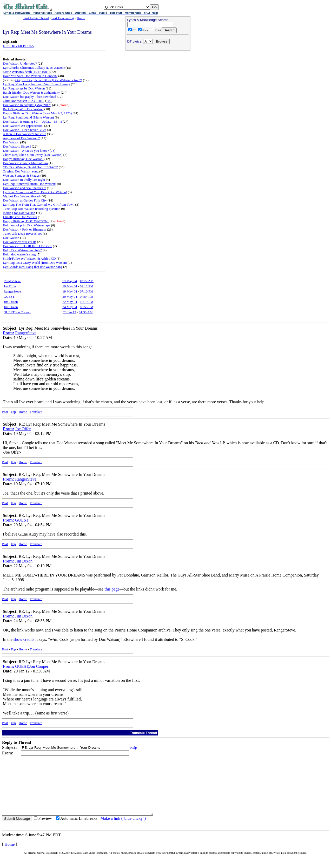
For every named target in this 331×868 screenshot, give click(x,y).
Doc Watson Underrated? (20, 63)
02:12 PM (87, 286)
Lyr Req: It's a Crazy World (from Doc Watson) (35, 263)
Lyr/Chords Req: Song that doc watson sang (33, 267)
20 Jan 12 (70, 312)
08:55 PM (87, 307)
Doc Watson (11, 142)
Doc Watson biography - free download (29, 97)
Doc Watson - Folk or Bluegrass (25, 229)
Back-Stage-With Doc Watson (23, 109)
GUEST (9, 297)
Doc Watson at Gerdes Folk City (25, 200)
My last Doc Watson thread (21, 196)
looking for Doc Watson (19, 213)
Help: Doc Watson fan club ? (22, 250)
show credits (24, 639)
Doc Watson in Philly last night (24, 180)
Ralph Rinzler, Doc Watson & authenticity (31, 92)
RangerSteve (12, 281)
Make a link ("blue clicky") (123, 830)
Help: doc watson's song (19, 254)
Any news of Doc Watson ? (21, 138)
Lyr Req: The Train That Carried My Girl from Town (39, 204)
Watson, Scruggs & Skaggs (21, 175)
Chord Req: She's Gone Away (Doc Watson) (33, 155)
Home (81, 18)
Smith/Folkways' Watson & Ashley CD (29, 258)
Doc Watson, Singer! (17, 146)
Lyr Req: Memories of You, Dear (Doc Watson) (35, 192)
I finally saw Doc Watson (20, 217)
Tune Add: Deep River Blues (22, 234)
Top (13, 412)
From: (8, 333)
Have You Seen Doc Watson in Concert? (30, 76)
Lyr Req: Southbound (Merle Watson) (28, 117)
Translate (36, 412)
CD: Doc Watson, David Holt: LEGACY (30, 167)
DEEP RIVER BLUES (18, 46)
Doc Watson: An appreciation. (23, 126)
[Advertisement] (158, 86)
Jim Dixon (11, 302)
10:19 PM (87, 302)
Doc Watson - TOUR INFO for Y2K (27, 246)
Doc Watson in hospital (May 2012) (27, 105)
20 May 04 (70, 297)
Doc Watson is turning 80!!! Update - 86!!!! (32, 121)
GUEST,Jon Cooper (17, 312)
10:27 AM (87, 281)
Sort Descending (63, 18)
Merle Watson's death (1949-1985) (26, 72)
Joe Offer (10, 286)
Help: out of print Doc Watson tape (27, 225)
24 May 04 (70, 307)
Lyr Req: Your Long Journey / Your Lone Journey (37, 84)
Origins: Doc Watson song (21, 171)
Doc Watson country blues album (25, 163)
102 (49, 101)
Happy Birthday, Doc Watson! (23, 159)
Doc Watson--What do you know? (26, 151)
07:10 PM (87, 291)
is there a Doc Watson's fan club (24, 134)
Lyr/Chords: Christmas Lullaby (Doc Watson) (34, 68)
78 (53, 151)
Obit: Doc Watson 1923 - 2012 (24, 101)
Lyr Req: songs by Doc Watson (24, 88)
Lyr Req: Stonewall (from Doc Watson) (29, 184)
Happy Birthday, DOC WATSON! (26, 221)
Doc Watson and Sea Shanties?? (24, 188)
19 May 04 (70, 281)
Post (5, 412)
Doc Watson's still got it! (19, 242)
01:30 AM (86, 312)
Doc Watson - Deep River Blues (25, 130)
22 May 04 (70, 302)
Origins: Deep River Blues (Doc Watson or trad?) (49, 80)
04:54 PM (87, 297)
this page (112, 589)
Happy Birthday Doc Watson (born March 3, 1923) (37, 113)
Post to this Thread (36, 18)
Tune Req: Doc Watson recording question (32, 209)
